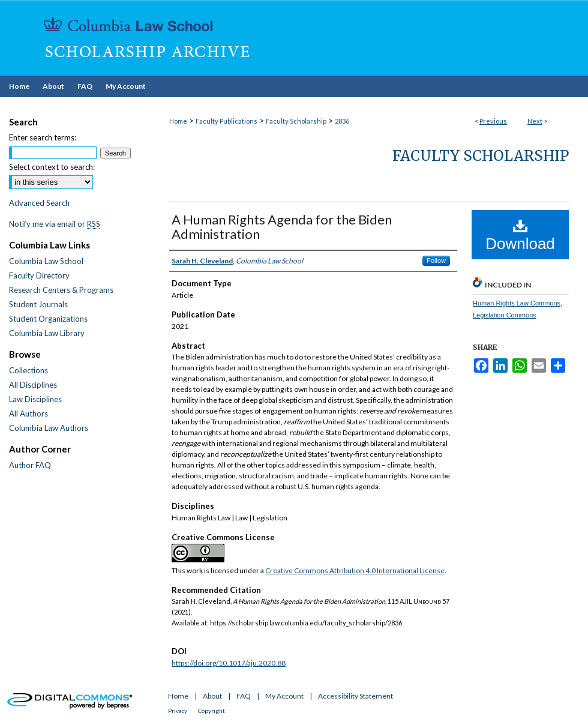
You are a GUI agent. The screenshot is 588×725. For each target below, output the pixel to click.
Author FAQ (30, 465)
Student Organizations (48, 319)
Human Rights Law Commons (517, 303)
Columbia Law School (46, 261)
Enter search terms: (43, 137)
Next (535, 121)
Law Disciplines (35, 399)
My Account (284, 696)
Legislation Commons (505, 315)
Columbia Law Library (47, 333)
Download (520, 235)
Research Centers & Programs (61, 290)
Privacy (178, 711)
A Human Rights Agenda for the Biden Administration (282, 227)
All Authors (28, 414)
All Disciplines (33, 385)
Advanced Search (39, 203)
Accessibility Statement (355, 696)
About (212, 696)
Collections (28, 370)
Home (178, 121)
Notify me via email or (55, 224)
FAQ (244, 696)
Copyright (211, 711)
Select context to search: (52, 167)
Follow (436, 260)
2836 (342, 121)
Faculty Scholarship (296, 121)
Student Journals (38, 304)
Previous (493, 121)
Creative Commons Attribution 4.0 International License (355, 570)
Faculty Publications (226, 121)
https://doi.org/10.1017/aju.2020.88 (229, 663)
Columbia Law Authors (49, 428)
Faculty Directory (39, 275)
